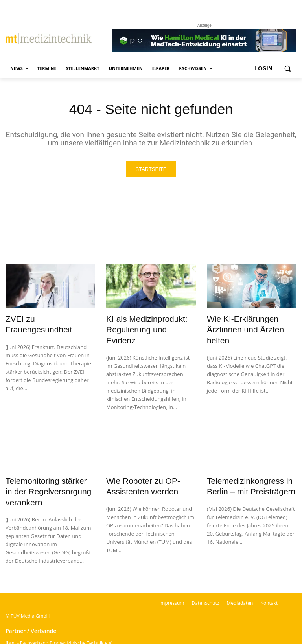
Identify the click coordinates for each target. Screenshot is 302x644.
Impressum (172, 575)
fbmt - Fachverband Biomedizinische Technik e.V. (59, 615)
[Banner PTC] (204, 41)
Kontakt (269, 575)
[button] (287, 69)
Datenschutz (205, 575)
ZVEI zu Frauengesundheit (45, 319)
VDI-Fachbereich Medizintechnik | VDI (47, 625)
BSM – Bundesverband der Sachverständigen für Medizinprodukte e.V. (82, 635)
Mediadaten (240, 575)
